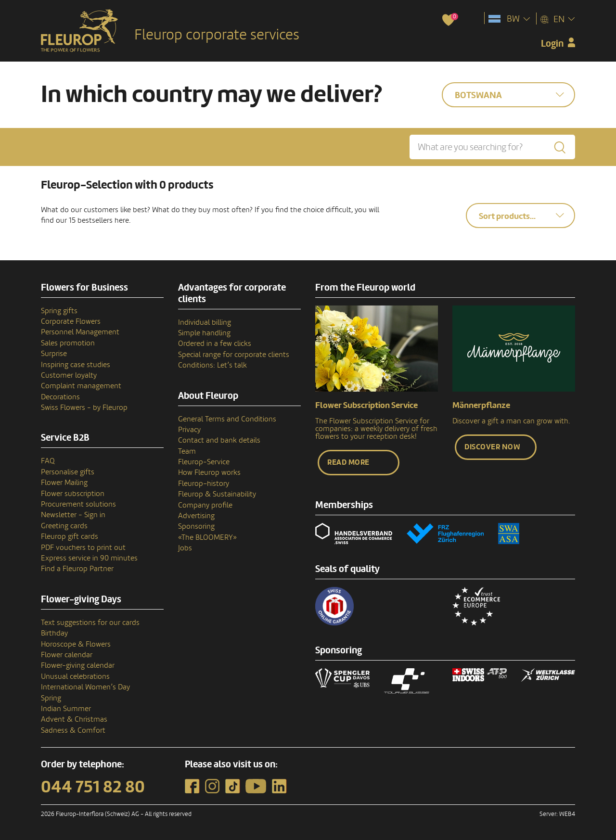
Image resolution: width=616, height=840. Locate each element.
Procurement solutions (78, 504)
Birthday (54, 633)
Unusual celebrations (75, 676)
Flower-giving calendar (78, 665)
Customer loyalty (69, 375)
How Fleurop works (209, 472)
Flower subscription (73, 494)
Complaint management (81, 386)
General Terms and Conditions (227, 419)
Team (187, 451)
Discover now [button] (492, 447)
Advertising (196, 516)
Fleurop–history (204, 484)
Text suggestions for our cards (90, 623)
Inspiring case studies (76, 365)
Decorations (60, 397)
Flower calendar (67, 655)
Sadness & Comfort (73, 730)
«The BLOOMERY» (207, 537)
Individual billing (205, 322)
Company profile (205, 505)
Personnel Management (80, 332)
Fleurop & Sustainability (217, 494)
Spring (51, 698)
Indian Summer (66, 709)
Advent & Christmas (74, 719)
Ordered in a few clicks (215, 344)
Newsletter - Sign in (73, 515)
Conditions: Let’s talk (212, 365)
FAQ (48, 461)
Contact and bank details (219, 440)
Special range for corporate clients (234, 355)
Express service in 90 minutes (89, 558)
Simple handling (204, 333)
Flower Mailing (64, 483)
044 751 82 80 (93, 787)
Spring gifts (59, 311)
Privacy (189, 430)
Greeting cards (64, 526)
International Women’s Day (85, 687)
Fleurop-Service (204, 462)
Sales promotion (68, 343)
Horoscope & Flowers (76, 644)
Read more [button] (348, 462)
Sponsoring (196, 526)
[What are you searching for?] (492, 147)
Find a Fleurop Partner (77, 569)
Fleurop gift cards (70, 536)
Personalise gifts (68, 472)
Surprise (54, 354)
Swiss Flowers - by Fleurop (84, 407)
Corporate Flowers (71, 321)
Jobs (185, 548)
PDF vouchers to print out (83, 547)
